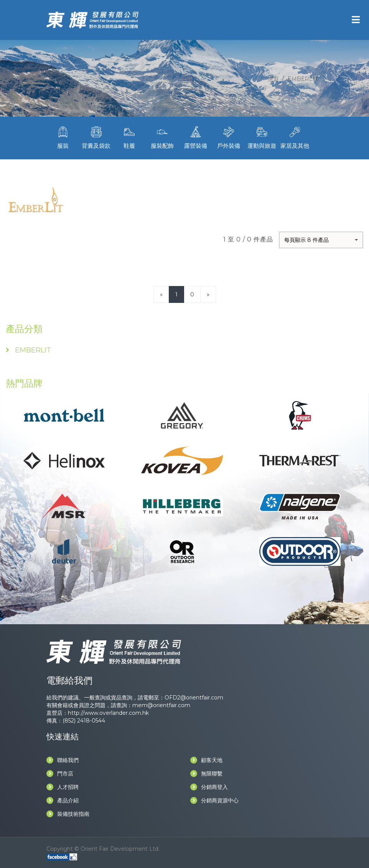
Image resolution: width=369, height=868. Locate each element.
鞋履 (129, 137)
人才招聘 (63, 787)
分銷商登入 (209, 787)
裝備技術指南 (68, 814)
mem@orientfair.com (161, 705)
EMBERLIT (302, 78)
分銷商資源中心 (214, 800)
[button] (321, 240)
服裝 (63, 137)
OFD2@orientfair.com (194, 698)
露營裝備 (196, 137)
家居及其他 (295, 137)
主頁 (273, 78)
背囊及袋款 (96, 137)
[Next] (208, 294)
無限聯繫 (206, 774)
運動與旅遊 (262, 137)
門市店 (60, 774)
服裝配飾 (162, 137)
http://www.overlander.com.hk (108, 713)
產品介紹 (63, 800)
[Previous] (161, 294)
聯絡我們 (63, 760)
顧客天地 (206, 760)
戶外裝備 (229, 137)
